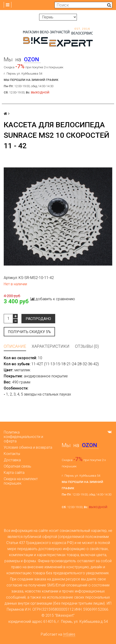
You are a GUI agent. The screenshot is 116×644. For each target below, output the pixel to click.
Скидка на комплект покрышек (21, 481)
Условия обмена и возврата (28, 447)
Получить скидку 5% (29, 332)
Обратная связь (17, 466)
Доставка (12, 460)
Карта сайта (14, 473)
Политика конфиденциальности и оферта (23, 437)
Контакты (12, 454)
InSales (69, 634)
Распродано (38, 319)
